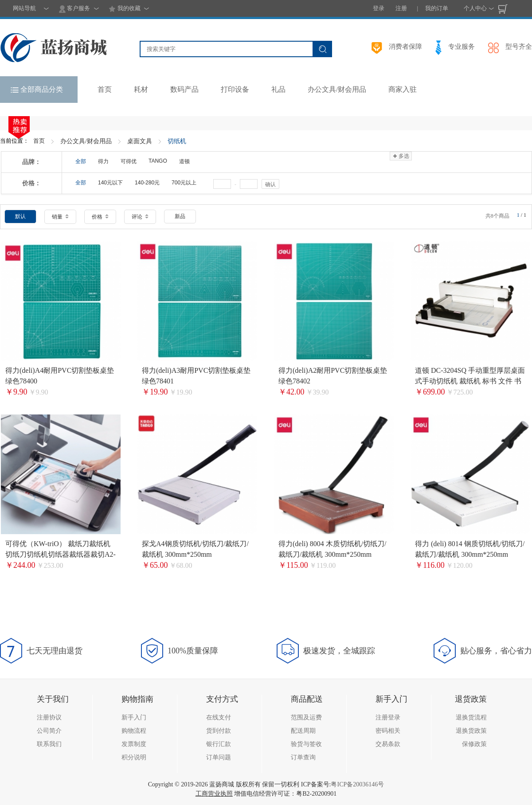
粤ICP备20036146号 (357, 784)
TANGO (158, 161)
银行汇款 (219, 744)
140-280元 (147, 183)
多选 (401, 156)
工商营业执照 (214, 794)
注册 (401, 8)
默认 (20, 216)
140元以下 (110, 183)
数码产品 (184, 89)
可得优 (129, 161)
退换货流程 (471, 717)
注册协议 (49, 717)
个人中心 (475, 8)
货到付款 (219, 731)
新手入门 (134, 717)
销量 (60, 217)
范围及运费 (306, 717)
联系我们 (49, 744)
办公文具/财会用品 (337, 89)
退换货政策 (471, 731)
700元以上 (184, 183)
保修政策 (474, 744)
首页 (39, 141)
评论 (140, 217)
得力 (103, 161)
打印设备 (235, 89)
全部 (81, 161)
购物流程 (134, 731)
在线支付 (219, 717)
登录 (379, 8)
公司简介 (49, 731)
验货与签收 (306, 744)
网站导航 (24, 8)
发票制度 (134, 744)
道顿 (184, 161)
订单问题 (219, 757)
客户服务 (74, 9)
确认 (270, 184)
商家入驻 (403, 89)
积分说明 (134, 757)
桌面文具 (140, 141)
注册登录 (388, 717)
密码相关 (388, 731)
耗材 (141, 89)
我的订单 (437, 8)
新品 (180, 216)
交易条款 (388, 744)
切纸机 (177, 141)
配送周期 (303, 731)
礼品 (278, 89)
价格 (100, 217)
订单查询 (303, 757)
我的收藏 (124, 9)
